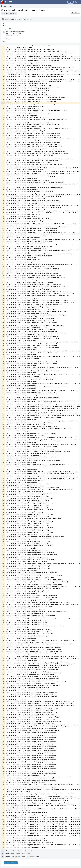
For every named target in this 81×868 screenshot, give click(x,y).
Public (14, 14)
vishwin (14, 19)
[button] (79, 2)
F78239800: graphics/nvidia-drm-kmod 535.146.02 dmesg (16, 32)
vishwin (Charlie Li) (35, 857)
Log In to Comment (11, 863)
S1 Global (28, 854)
